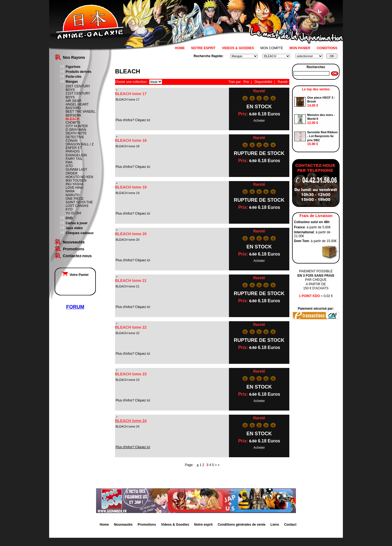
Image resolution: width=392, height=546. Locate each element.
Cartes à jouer (77, 223)
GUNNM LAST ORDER (76, 171)
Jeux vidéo (74, 228)
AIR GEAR (73, 101)
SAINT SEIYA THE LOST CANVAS (79, 204)
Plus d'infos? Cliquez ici (133, 447)
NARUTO (72, 195)
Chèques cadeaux (80, 233)
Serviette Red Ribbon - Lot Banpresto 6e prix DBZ (322, 136)
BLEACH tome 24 (131, 421)
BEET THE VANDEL (81, 112)
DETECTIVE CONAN (75, 139)
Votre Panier (75, 275)
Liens (275, 525)
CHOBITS (73, 123)
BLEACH (72, 119)
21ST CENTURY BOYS (78, 95)
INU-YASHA (74, 184)
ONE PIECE (75, 199)
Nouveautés (74, 242)
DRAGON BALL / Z (80, 144)
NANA (70, 191)
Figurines (73, 67)
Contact (290, 525)
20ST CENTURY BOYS (78, 88)
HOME (180, 48)
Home (104, 525)
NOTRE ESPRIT (203, 48)
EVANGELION (76, 155)
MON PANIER (300, 48)
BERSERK (73, 115)
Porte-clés (74, 77)
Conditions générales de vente (242, 525)
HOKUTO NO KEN (79, 177)
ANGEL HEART (77, 104)
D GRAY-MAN (76, 130)
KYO (69, 209)
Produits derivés (79, 72)
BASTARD (73, 108)
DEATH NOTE (76, 133)
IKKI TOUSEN (76, 181)
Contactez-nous (77, 256)
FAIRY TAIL (74, 159)
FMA (69, 162)
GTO (69, 166)
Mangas (72, 82)
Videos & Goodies (175, 525)
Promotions (74, 249)
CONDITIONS (327, 48)
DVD (69, 218)
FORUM (75, 307)
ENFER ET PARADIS (74, 150)
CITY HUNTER (77, 126)
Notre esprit (203, 525)
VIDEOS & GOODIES (238, 48)
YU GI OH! (73, 213)
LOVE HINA (74, 188)
